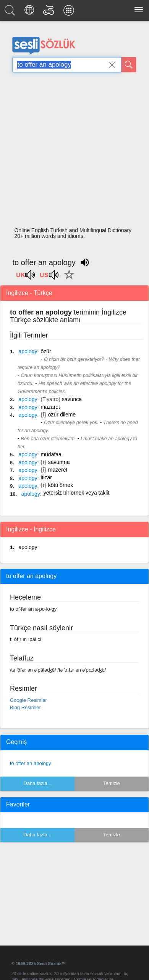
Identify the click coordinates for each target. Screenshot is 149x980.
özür (46, 351)
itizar (46, 477)
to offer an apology (30, 763)
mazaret (50, 407)
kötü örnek (61, 485)
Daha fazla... (38, 783)
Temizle (112, 783)
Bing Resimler (25, 707)
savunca (72, 399)
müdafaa (51, 454)
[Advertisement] (72, 152)
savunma (59, 462)
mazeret (58, 470)
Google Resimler (28, 700)
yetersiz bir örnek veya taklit (77, 493)
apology (28, 547)
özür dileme (62, 415)
